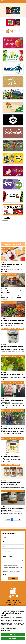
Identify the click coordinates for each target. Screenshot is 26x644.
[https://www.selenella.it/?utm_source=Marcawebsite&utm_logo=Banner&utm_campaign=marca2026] (13, 134)
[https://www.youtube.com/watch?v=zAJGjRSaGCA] (13, 211)
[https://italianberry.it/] (13, 185)
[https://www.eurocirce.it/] (13, 95)
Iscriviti (13, 578)
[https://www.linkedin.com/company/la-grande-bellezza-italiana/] (13, 121)
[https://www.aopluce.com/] (13, 57)
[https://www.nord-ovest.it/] (13, 70)
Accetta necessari (13, 638)
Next (19, 519)
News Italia (20, 329)
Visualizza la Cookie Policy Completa (9, 628)
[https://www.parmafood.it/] (13, 159)
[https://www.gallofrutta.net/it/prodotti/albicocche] (13, 44)
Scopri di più (5, 220)
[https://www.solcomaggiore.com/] (13, 82)
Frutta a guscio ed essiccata (9, 275)
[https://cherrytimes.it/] (13, 198)
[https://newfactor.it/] (13, 172)
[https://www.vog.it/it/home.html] (13, 147)
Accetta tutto (13, 634)
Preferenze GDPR (13, 642)
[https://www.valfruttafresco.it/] (13, 108)
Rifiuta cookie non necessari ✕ (18, 608)
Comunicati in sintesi (7, 249)
